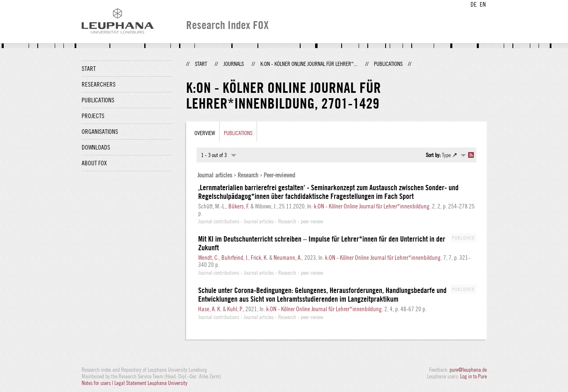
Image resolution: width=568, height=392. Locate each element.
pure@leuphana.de (468, 370)
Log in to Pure (473, 376)
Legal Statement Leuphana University (151, 383)
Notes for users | (98, 383)
